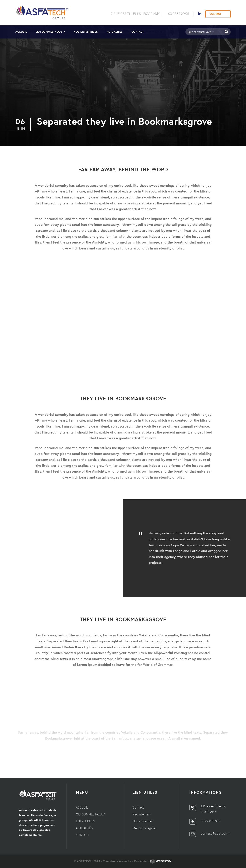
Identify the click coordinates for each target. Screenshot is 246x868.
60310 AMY (208, 812)
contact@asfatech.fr (209, 833)
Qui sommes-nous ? (50, 32)
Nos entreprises (86, 32)
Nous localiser (143, 821)
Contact (138, 32)
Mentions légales (145, 828)
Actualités (115, 32)
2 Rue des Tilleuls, (207, 806)
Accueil (21, 32)
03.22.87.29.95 (179, 14)
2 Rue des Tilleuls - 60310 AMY (135, 14)
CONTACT (215, 14)
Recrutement (142, 814)
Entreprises (85, 821)
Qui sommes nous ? (91, 814)
